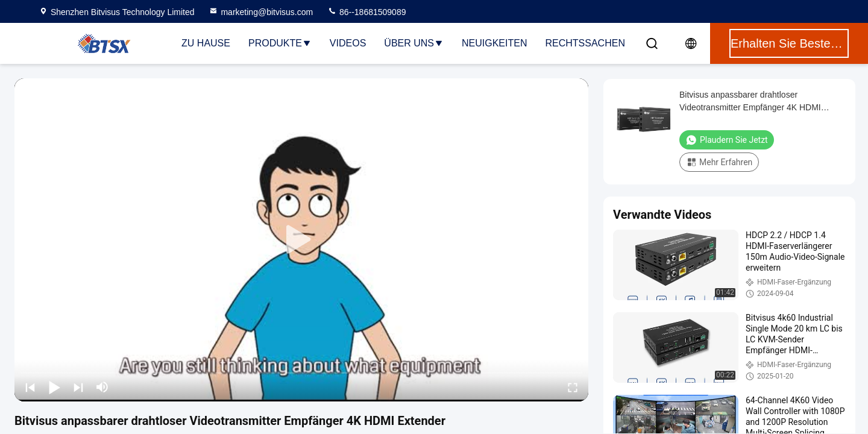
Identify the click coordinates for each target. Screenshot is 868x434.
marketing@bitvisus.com (261, 12)
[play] (301, 240)
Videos (348, 43)
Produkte (280, 43)
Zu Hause (206, 43)
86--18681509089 (366, 12)
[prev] (30, 387)
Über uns (414, 43)
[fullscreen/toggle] (573, 387)
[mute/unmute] (102, 387)
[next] (78, 387)
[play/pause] (54, 387)
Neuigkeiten (494, 43)
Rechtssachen (585, 43)
